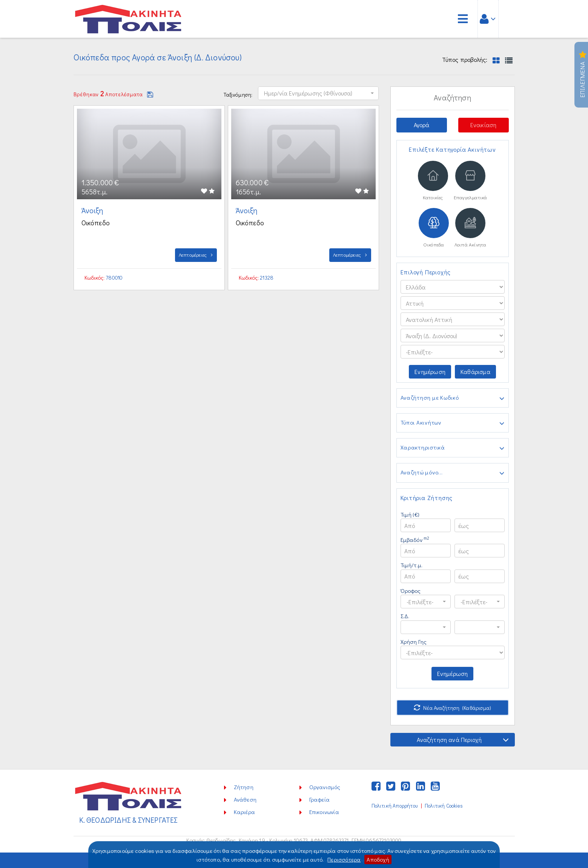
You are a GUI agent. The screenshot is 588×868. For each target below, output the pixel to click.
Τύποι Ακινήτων (453, 423)
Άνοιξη (93, 210)
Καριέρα (244, 812)
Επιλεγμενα (583, 75)
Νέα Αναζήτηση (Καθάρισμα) (452, 708)
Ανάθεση (245, 799)
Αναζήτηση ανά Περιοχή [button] (463, 739)
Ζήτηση (244, 787)
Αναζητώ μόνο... (453, 473)
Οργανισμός (325, 787)
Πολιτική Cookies (444, 806)
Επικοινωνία (324, 812)
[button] (318, 93)
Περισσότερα (344, 859)
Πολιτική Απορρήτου (395, 806)
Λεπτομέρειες (196, 255)
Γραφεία (319, 799)
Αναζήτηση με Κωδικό (453, 398)
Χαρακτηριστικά (453, 448)
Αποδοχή (378, 859)
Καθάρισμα (475, 372)
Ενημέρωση (430, 372)
